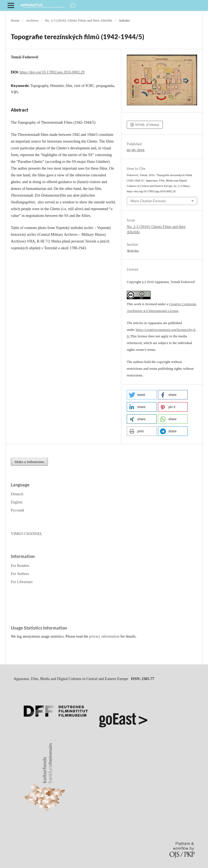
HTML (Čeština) (147, 125)
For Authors (20, 574)
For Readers (20, 566)
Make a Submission (29, 462)
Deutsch (17, 494)
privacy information (104, 636)
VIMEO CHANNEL (27, 534)
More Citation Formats (148, 201)
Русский (17, 510)
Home (15, 20)
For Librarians (22, 582)
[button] (142, 395)
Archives (32, 20)
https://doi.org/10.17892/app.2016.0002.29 (52, 72)
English (17, 502)
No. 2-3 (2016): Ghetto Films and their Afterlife (78, 20)
